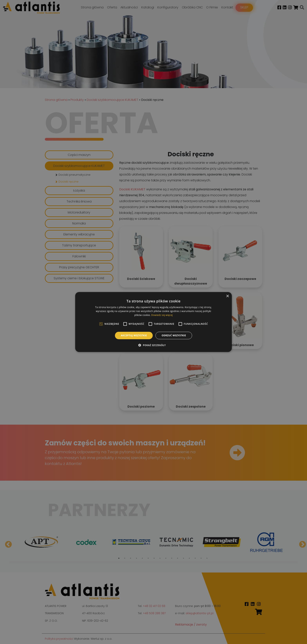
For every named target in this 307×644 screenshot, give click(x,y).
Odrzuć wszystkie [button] (174, 335)
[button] (153, 345)
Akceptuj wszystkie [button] (134, 335)
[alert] (153, 322)
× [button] (227, 296)
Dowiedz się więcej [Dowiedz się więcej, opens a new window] (162, 315)
